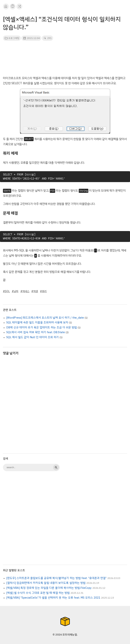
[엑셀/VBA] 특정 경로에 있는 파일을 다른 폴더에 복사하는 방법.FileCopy (49, 588)
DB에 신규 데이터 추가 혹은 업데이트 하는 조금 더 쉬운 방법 (42, 327)
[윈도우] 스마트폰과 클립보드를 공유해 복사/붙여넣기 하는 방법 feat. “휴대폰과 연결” (56, 578)
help (13, 6)
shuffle (19, 6)
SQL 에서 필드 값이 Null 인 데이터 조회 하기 (33, 337)
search (56, 467)
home (6, 6)
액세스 (26, 291)
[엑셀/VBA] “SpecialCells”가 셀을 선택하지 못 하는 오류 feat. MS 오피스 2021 (53, 598)
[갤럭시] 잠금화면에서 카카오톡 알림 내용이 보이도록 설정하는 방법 (46, 583)
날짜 (16, 291)
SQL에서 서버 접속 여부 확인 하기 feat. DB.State (36, 332)
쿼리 (44, 291)
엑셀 (36, 291)
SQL (7, 291)
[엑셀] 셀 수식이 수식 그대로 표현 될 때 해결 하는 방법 (38, 593)
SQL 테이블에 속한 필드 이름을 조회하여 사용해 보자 (37, 322)
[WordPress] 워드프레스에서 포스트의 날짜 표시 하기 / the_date (45, 318)
